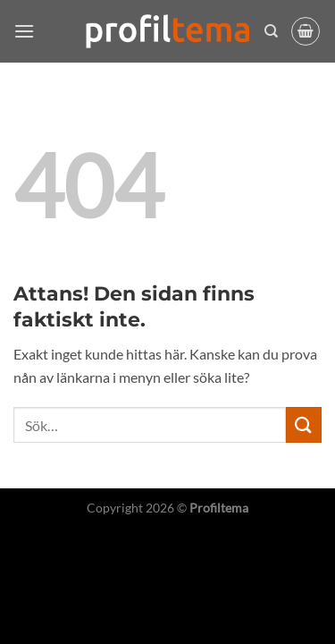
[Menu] (24, 31)
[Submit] (304, 424)
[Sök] (271, 31)
